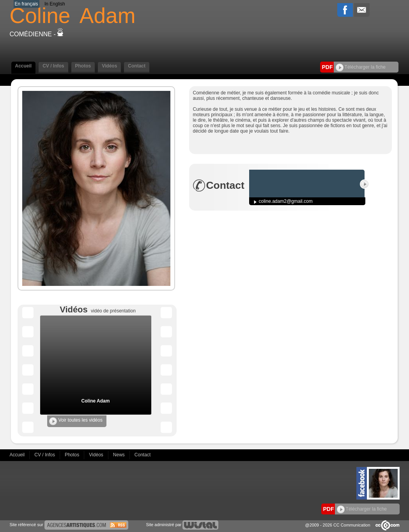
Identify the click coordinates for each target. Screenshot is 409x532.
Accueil (24, 66)
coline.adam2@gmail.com (286, 201)
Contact (137, 66)
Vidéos (109, 66)
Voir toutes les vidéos (76, 421)
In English (55, 4)
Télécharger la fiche (361, 67)
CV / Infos (53, 66)
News (120, 455)
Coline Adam (96, 401)
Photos (83, 66)
